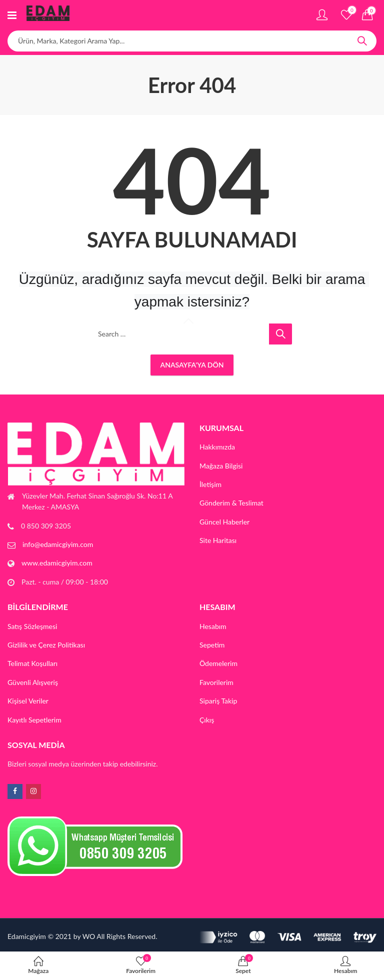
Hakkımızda (217, 447)
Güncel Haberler (224, 522)
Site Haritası (218, 540)
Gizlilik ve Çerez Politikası (46, 645)
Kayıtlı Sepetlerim (34, 720)
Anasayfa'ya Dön (192, 365)
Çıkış (207, 720)
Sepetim (212, 645)
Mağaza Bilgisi (221, 466)
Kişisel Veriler (28, 701)
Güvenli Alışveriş (33, 682)
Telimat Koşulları (32, 663)
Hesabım (213, 626)
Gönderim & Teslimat (231, 503)
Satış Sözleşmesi (32, 626)
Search (362, 41)
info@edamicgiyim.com (58, 544)
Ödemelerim (218, 663)
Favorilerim (216, 682)
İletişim (210, 484)
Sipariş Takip (218, 701)
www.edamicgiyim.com (57, 563)
